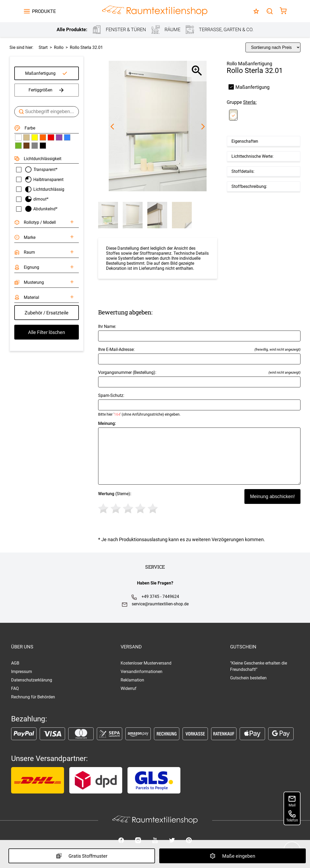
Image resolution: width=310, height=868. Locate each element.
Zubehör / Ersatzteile (47, 313)
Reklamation (132, 680)
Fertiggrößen (47, 90)
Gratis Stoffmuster (82, 856)
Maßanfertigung (40, 73)
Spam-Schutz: (199, 405)
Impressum (22, 672)
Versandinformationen (142, 672)
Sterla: (250, 102)
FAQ (15, 688)
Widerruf (129, 688)
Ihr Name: (199, 333)
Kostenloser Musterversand (146, 663)
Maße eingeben (232, 856)
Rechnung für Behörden (33, 697)
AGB (15, 663)
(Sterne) (129, 503)
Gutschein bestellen (248, 678)
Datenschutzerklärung (32, 680)
